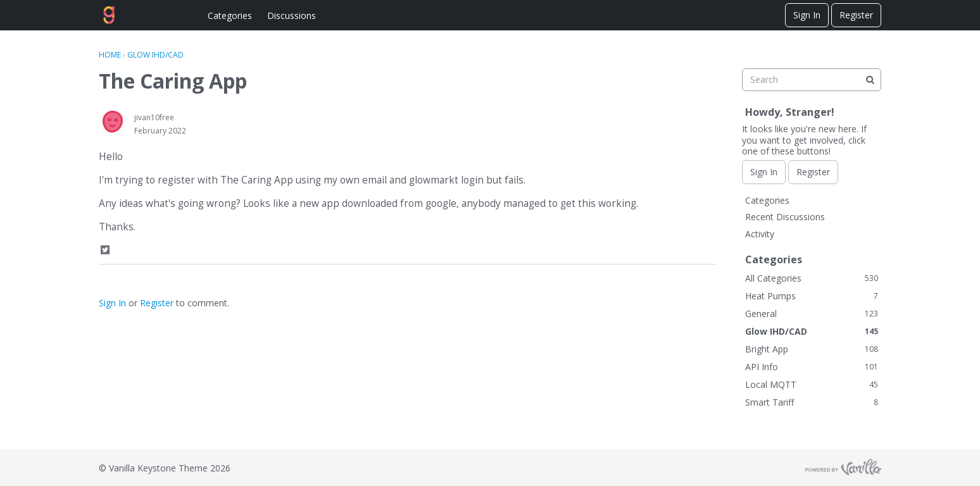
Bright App (812, 349)
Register (856, 15)
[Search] (870, 80)
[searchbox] (812, 80)
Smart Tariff (812, 402)
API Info (812, 367)
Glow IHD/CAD (812, 331)
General (812, 314)
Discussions (292, 16)
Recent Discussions (785, 217)
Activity (760, 234)
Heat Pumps (812, 296)
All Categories (812, 278)
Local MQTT (812, 384)
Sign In (807, 15)
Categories (230, 16)
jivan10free (154, 117)
